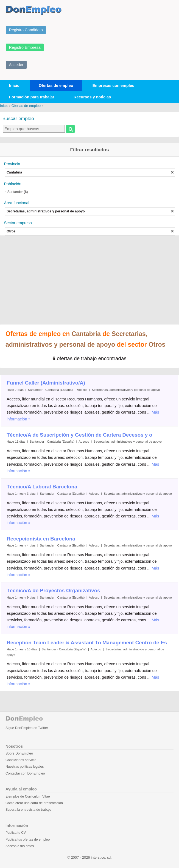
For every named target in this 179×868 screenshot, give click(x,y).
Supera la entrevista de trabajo (28, 810)
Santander (15, 192)
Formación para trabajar (32, 97)
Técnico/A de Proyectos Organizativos (53, 590)
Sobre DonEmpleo (19, 753)
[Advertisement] (90, 281)
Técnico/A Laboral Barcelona (42, 487)
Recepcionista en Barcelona (41, 539)
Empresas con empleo (114, 86)
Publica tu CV (16, 833)
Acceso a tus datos (20, 846)
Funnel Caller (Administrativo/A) (46, 383)
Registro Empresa (25, 47)
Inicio (14, 86)
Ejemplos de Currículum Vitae (28, 796)
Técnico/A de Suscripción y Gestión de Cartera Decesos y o (79, 435)
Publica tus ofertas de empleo (28, 839)
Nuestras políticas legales (25, 767)
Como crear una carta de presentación (34, 803)
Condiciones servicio (21, 760)
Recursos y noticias (92, 97)
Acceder (16, 65)
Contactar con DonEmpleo (25, 773)
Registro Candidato (26, 30)
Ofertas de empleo (56, 86)
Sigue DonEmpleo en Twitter (27, 728)
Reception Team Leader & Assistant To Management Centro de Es (87, 643)
